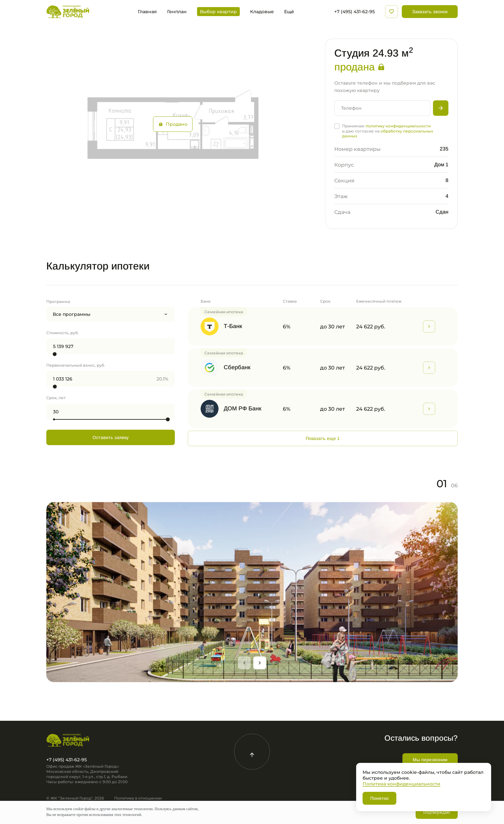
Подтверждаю (437, 812)
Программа (58, 302)
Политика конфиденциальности (401, 784)
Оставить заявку (111, 437)
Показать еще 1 (323, 438)
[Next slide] (260, 663)
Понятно (379, 798)
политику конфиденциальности (398, 126)
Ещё (289, 12)
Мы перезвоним (430, 760)
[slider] (55, 354)
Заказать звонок (430, 12)
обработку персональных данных (387, 133)
